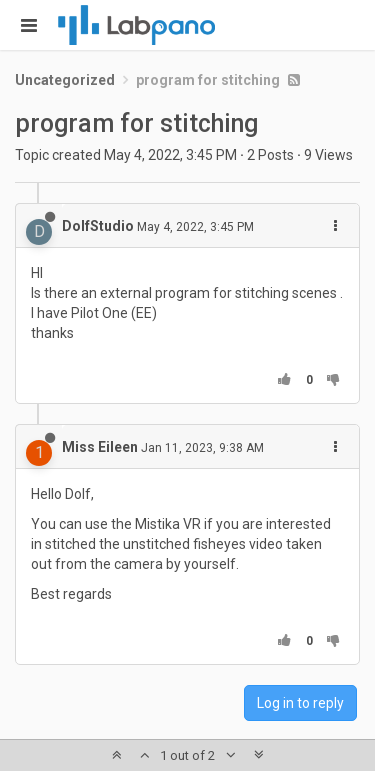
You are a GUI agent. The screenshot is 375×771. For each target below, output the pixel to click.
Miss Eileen (100, 447)
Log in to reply (300, 703)
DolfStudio (98, 226)
